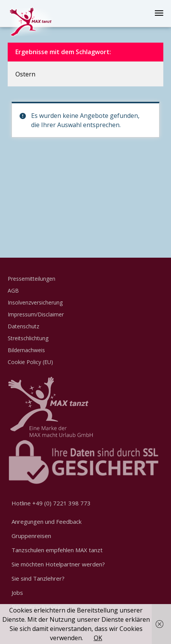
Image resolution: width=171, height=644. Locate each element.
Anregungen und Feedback (46, 521)
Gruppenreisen (31, 536)
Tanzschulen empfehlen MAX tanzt (57, 550)
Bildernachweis (26, 350)
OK (98, 638)
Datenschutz (23, 326)
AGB (13, 291)
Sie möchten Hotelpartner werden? (58, 564)
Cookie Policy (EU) (30, 362)
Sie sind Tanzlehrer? (38, 578)
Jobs (17, 593)
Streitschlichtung (28, 338)
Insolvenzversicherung (35, 302)
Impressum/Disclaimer (36, 314)
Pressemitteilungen (32, 279)
